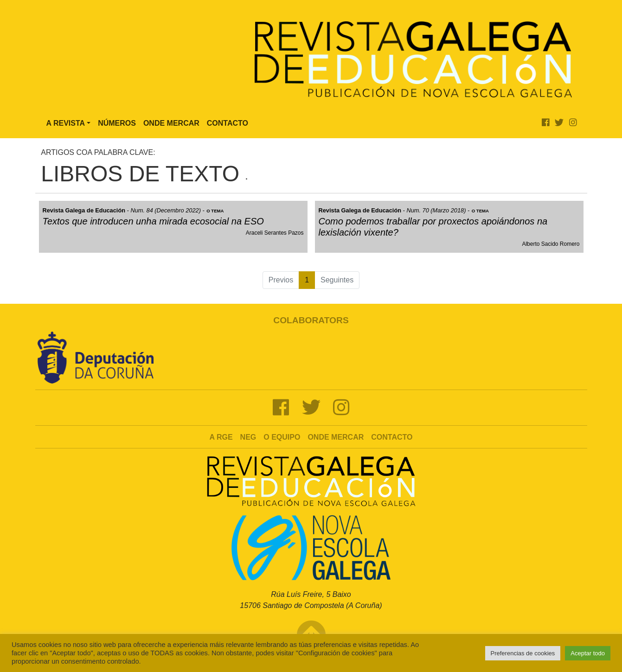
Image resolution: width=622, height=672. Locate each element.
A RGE (221, 437)
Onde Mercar (171, 123)
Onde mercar (336, 437)
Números (117, 123)
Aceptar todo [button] (588, 653)
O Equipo (282, 437)
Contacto (228, 123)
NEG (248, 437)
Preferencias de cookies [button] (523, 653)
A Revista (66, 123)
